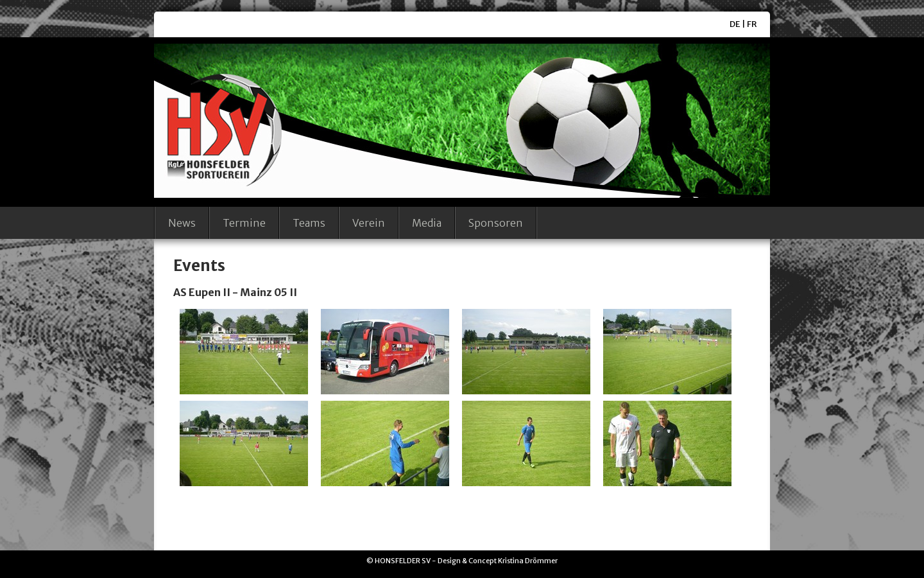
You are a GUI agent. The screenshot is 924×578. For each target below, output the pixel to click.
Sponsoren (496, 223)
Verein (369, 223)
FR (752, 24)
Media (427, 223)
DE (735, 24)
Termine (244, 223)
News (182, 223)
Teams (309, 223)
